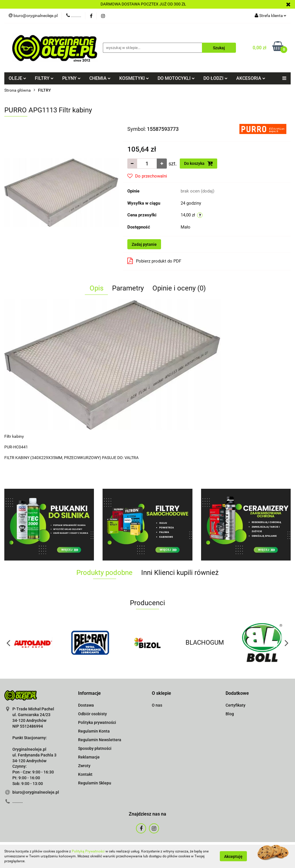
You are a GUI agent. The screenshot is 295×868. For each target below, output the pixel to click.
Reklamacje (89, 757)
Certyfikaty (236, 705)
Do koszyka (198, 163)
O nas (157, 705)
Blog (230, 714)
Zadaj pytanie (144, 244)
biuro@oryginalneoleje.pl (36, 792)
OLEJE (17, 78)
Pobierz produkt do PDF (154, 261)
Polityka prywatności (97, 722)
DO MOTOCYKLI (176, 78)
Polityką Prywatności (88, 851)
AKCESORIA (251, 78)
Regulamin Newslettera (100, 740)
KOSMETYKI (134, 78)
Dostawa (86, 705)
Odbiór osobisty (92, 714)
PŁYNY (71, 78)
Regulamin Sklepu (95, 783)
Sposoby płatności (95, 748)
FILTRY (44, 78)
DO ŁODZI (215, 78)
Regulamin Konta (94, 731)
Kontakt (85, 774)
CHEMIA (100, 78)
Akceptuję (233, 856)
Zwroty (84, 766)
